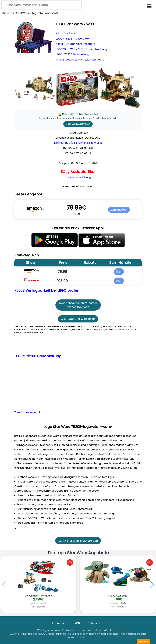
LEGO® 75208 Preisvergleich (73, 39)
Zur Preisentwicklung (78, 177)
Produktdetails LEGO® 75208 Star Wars (80, 60)
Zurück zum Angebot (27, 412)
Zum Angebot (119, 210)
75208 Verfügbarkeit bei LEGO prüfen (47, 290)
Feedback (144, 641)
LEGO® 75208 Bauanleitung (72, 54)
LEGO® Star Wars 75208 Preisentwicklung (81, 49)
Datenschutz (96, 623)
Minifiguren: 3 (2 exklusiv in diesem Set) (78, 143)
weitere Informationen (79, 186)
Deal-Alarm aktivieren (78, 124)
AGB (77, 623)
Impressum (59, 623)
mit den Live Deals (78, 307)
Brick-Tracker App (67, 33)
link (119, 272)
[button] (152, 585)
